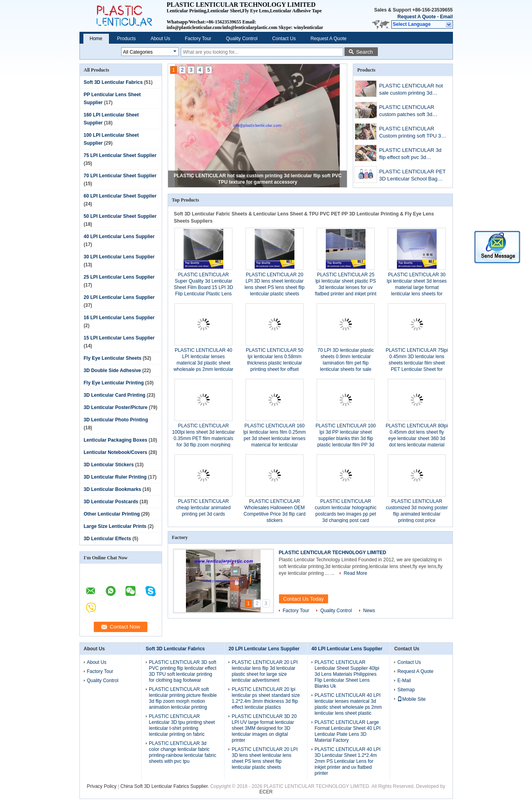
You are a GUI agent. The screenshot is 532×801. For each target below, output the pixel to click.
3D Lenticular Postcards (111, 502)
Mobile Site (411, 699)
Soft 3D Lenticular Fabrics (113, 82)
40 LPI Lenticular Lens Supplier (119, 237)
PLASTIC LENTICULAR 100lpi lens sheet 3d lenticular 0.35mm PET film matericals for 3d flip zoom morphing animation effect (203, 438)
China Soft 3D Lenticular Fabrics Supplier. (165, 786)
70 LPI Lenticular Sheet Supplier (120, 176)
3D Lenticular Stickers (109, 465)
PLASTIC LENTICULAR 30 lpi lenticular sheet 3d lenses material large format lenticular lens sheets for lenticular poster (417, 287)
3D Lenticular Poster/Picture (116, 407)
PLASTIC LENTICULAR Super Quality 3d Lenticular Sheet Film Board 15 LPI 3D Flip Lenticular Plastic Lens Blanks (203, 287)
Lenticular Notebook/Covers (116, 452)
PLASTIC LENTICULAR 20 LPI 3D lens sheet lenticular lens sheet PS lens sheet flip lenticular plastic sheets (265, 758)
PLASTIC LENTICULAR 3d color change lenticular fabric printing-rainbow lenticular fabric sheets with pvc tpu (183, 752)
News (369, 611)
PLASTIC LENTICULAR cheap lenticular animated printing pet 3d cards (204, 508)
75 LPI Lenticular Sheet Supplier (120, 155)
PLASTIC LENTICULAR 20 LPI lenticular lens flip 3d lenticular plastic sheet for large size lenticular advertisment (265, 671)
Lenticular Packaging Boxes (116, 440)
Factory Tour (198, 39)
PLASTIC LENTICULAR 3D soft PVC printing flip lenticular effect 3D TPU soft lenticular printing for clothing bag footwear (183, 671)
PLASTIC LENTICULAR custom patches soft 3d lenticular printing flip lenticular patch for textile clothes (408, 112)
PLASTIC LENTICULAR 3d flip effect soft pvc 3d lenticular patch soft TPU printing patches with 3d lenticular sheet (410, 154)
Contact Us (284, 39)
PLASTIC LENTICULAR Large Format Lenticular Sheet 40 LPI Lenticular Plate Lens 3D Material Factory (348, 731)
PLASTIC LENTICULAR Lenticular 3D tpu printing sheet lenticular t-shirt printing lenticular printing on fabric (182, 725)
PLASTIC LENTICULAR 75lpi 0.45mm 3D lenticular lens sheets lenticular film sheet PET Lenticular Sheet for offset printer (417, 363)
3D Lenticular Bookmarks (113, 489)
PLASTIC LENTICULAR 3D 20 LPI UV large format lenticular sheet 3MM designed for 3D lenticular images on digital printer (264, 728)
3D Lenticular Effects (107, 539)
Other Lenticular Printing (112, 514)
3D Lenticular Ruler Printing (115, 477)
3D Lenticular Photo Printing (116, 420)
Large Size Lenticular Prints (115, 526)
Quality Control (242, 39)
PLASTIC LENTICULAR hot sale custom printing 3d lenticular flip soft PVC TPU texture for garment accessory (411, 90)
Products (127, 39)
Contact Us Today (304, 599)
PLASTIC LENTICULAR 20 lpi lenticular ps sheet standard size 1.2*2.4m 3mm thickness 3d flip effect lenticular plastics (266, 698)
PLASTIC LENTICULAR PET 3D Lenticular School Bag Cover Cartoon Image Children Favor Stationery (412, 176)
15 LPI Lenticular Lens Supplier (119, 338)
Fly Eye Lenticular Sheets (113, 358)
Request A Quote (416, 17)
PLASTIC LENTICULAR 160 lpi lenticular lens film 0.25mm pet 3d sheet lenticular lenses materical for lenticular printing (274, 438)
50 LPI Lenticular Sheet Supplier (120, 216)
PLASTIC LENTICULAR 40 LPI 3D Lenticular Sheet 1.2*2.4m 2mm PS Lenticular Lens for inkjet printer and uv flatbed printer (348, 761)
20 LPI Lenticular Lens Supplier (119, 297)
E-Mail (404, 681)
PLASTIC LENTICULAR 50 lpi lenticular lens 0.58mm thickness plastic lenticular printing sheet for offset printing (275, 363)
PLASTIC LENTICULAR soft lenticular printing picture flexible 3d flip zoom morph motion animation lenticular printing (183, 698)
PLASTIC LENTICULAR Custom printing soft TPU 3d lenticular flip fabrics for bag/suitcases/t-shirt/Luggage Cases (413, 133)
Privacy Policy (102, 786)
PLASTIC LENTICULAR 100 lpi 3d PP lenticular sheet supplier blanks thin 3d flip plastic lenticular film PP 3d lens (345, 438)
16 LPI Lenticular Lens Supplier (119, 318)
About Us (160, 39)
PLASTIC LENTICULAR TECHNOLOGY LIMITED (333, 553)
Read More (355, 573)
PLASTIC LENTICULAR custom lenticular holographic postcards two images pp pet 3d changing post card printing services (345, 514)
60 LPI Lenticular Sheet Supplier (120, 196)
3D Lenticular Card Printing (115, 395)
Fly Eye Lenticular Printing (114, 383)
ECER (266, 792)
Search (364, 52)
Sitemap (406, 690)
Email (446, 17)
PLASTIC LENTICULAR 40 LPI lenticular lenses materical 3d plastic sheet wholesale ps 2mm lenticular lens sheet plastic (204, 363)
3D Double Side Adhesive (112, 370)
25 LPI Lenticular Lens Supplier (119, 277)
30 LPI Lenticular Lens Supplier (119, 257)
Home (96, 39)
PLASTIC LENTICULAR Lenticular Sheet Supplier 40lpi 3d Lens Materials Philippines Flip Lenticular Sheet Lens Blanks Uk (347, 674)
